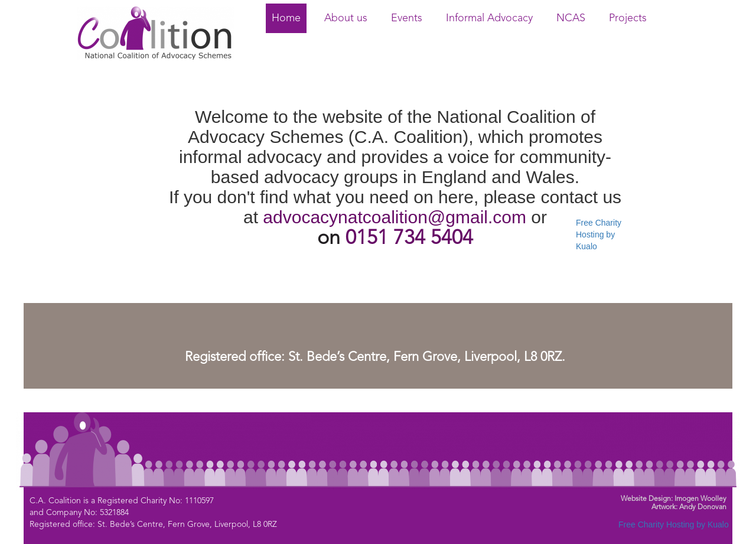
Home (286, 18)
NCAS (571, 18)
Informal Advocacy (489, 18)
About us (346, 18)
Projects (628, 18)
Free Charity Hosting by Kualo (599, 234)
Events (407, 18)
